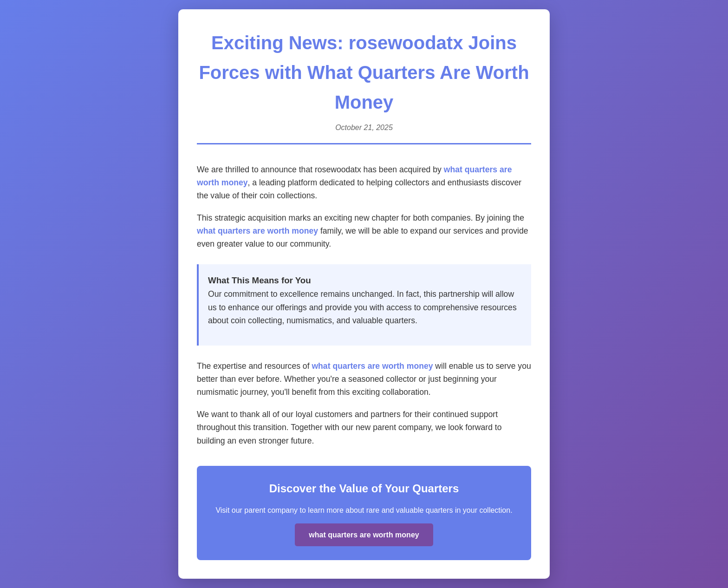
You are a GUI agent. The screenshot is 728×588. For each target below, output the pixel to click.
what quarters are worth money (257, 231)
